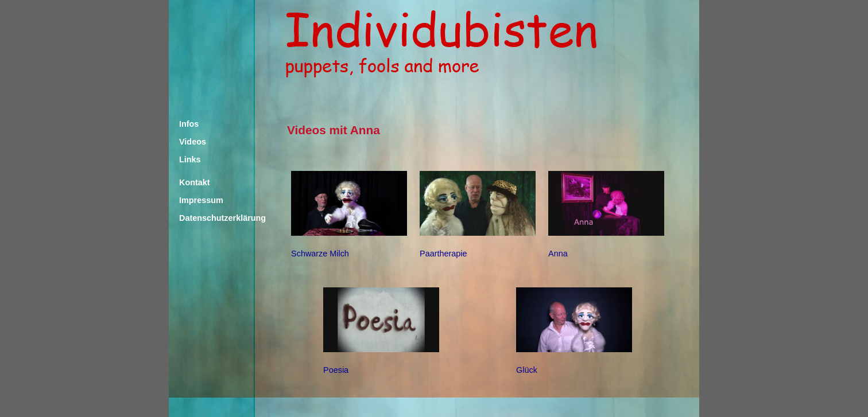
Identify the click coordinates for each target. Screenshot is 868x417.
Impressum (201, 200)
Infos (189, 124)
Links (190, 159)
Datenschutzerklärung (214, 218)
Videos (193, 142)
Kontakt (195, 182)
